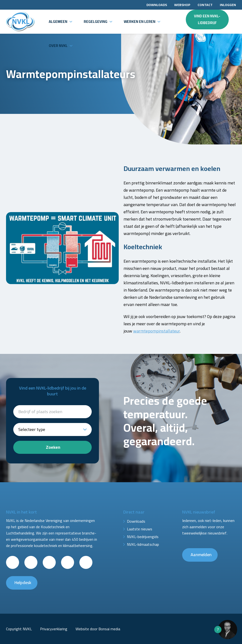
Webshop (182, 5)
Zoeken (53, 447)
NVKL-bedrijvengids (143, 537)
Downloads (157, 5)
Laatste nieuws (140, 529)
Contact (205, 5)
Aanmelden (201, 555)
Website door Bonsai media (98, 629)
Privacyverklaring (54, 629)
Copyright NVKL (19, 629)
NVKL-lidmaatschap (143, 544)
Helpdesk (23, 582)
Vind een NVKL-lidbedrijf (207, 19)
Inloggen (228, 5)
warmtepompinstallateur (156, 331)
